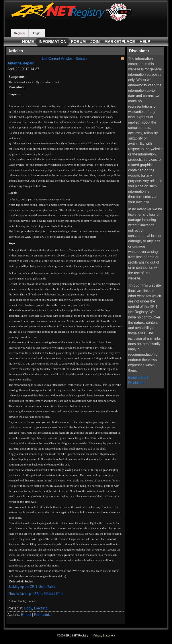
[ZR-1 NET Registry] (72, 21)
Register (20, 33)
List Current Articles (57, 59)
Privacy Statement (104, 636)
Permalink (42, 615)
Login (37, 33)
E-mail (26, 615)
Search (81, 59)
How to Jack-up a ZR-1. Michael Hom (36, 594)
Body (28, 608)
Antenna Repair (21, 63)
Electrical (41, 608)
